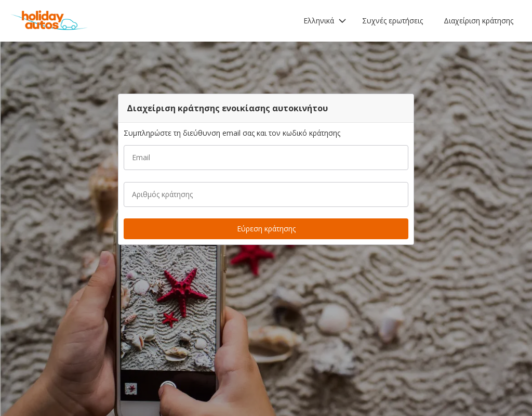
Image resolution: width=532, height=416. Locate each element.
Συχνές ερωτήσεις (393, 21)
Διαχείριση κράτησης (478, 21)
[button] (325, 21)
